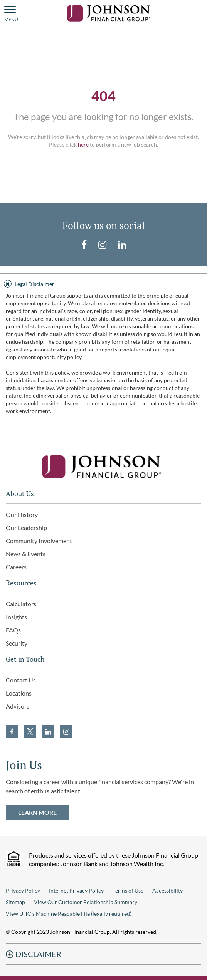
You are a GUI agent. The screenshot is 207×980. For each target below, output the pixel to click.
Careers (16, 567)
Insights (16, 617)
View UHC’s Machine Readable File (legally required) (69, 914)
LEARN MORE (37, 812)
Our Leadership (26, 528)
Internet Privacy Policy (76, 891)
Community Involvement (39, 541)
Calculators (21, 604)
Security (17, 643)
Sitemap (15, 902)
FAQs (13, 630)
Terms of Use (128, 891)
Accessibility (167, 891)
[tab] (103, 283)
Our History (22, 514)
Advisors (18, 706)
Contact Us (21, 680)
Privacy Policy (23, 891)
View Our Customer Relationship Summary (86, 902)
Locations (19, 693)
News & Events (26, 554)
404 (103, 96)
